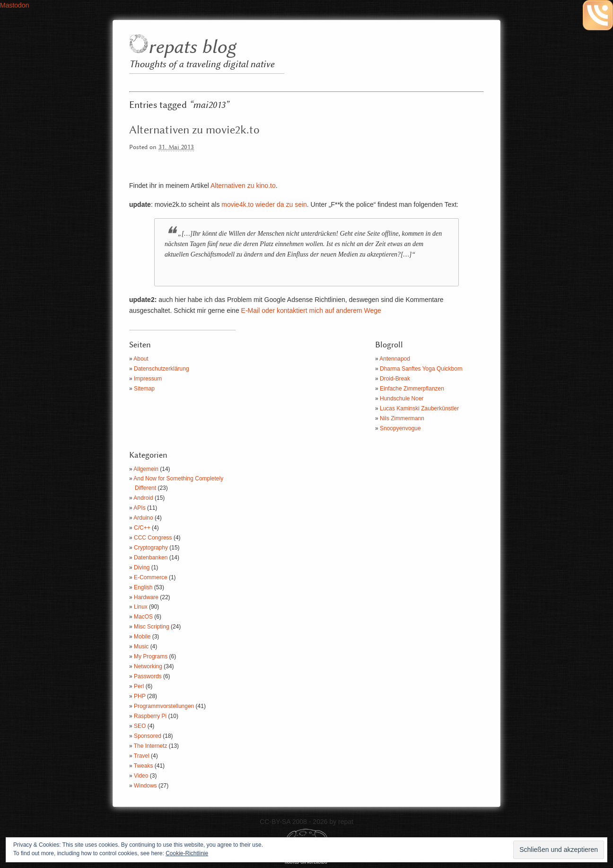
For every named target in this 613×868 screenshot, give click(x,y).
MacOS (143, 617)
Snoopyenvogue (400, 428)
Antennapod (395, 359)
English (143, 587)
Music (141, 647)
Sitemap (144, 389)
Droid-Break (395, 379)
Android (143, 498)
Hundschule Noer (402, 399)
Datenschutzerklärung (162, 369)
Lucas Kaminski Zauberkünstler (419, 408)
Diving (142, 567)
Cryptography (151, 548)
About (141, 359)
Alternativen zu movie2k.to (194, 130)
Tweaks (144, 766)
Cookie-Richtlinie (187, 853)
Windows (145, 786)
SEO (140, 726)
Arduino (143, 518)
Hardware (146, 597)
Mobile (142, 637)
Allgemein (146, 469)
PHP (140, 696)
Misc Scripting (152, 627)
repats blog (192, 48)
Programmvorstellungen (164, 706)
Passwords (148, 676)
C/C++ (142, 528)
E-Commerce (151, 577)
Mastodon (14, 5)
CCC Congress (153, 538)
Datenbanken (151, 558)
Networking (148, 666)
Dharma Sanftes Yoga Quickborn (421, 369)
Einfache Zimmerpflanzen (412, 389)
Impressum (148, 379)
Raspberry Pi (150, 716)
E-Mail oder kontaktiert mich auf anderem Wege (311, 310)
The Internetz (151, 746)
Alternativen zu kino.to (243, 186)
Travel (142, 756)
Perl (139, 686)
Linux (141, 607)
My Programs (151, 656)
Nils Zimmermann (402, 418)
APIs (139, 508)
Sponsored (148, 736)
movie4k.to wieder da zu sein (264, 204)
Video (141, 776)
